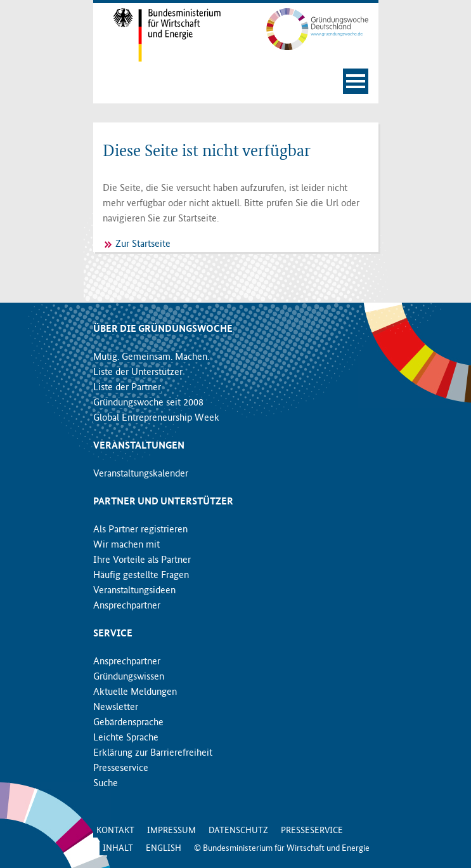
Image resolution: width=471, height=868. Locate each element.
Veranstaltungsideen (134, 591)
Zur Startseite (143, 244)
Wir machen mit (126, 545)
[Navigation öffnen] (356, 81)
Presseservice (121, 768)
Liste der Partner (127, 388)
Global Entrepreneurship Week (156, 418)
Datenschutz (238, 831)
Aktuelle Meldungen (135, 692)
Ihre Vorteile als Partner (142, 560)
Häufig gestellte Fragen (141, 575)
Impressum (171, 831)
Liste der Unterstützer (138, 372)
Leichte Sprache (126, 738)
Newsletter (116, 707)
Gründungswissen (129, 677)
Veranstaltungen (139, 446)
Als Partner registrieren (140, 530)
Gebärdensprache (128, 723)
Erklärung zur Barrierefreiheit (153, 753)
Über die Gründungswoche (163, 329)
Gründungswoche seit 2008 (148, 403)
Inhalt (118, 848)
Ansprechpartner (127, 606)
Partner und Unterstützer (163, 502)
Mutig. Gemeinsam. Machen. (151, 357)
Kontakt (115, 831)
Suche (106, 784)
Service (113, 634)
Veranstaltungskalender (141, 474)
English (164, 848)
